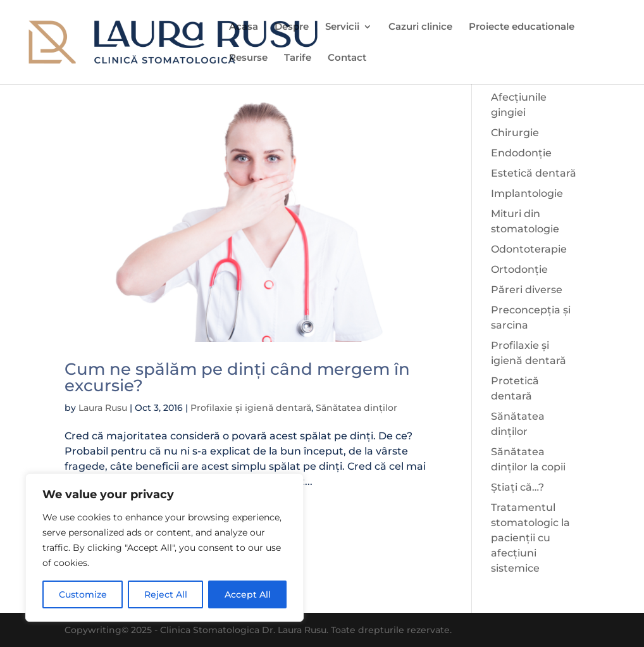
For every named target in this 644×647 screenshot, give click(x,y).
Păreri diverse (527, 290)
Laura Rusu (103, 408)
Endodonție (521, 153)
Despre (292, 27)
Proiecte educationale (522, 27)
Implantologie (527, 193)
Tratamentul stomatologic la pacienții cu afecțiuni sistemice (530, 538)
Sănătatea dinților (356, 408)
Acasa (244, 27)
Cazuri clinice (420, 27)
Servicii (342, 27)
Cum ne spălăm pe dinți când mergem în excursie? (237, 377)
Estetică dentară (534, 173)
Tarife (298, 58)
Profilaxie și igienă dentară (251, 408)
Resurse (248, 58)
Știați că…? (517, 487)
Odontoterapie (529, 249)
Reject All (166, 594)
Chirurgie (515, 133)
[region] (164, 548)
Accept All (248, 594)
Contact (347, 58)
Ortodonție (519, 269)
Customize (83, 594)
